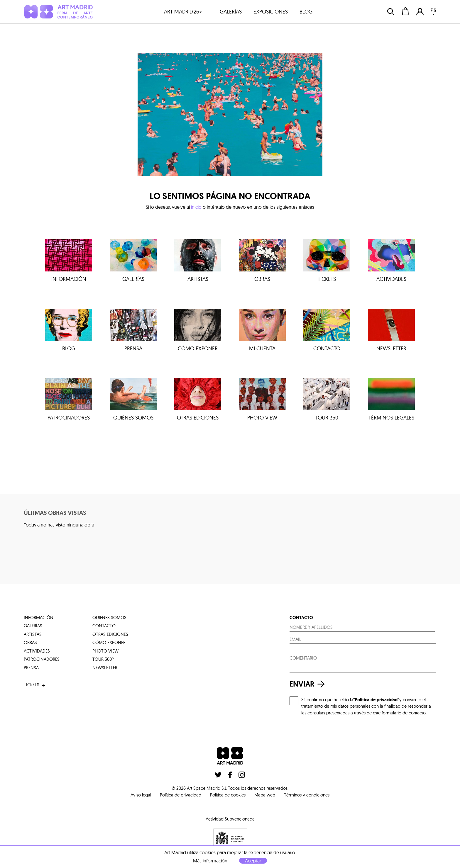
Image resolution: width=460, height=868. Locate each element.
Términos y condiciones (307, 795)
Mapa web (265, 795)
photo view (105, 651)
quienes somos (109, 618)
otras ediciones (110, 634)
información (39, 618)
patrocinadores (42, 659)
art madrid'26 (183, 12)
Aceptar (253, 861)
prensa (31, 668)
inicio (196, 207)
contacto (104, 626)
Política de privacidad (181, 795)
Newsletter (105, 668)
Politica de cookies (228, 795)
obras (30, 642)
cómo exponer (109, 642)
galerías (231, 12)
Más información (210, 861)
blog (306, 12)
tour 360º (103, 659)
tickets (35, 685)
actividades (37, 651)
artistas (33, 634)
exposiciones (271, 12)
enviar (309, 684)
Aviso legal (141, 795)
